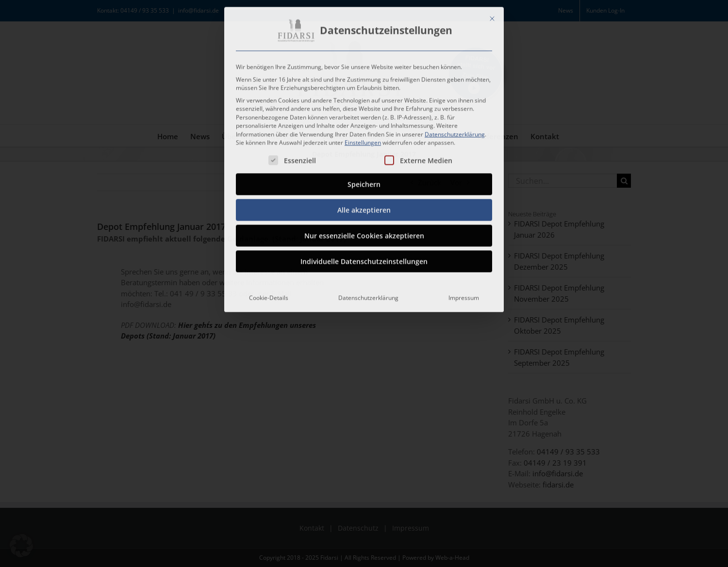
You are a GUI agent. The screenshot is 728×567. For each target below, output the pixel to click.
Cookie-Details (269, 295)
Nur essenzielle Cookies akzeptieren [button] (364, 233)
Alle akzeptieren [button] (364, 207)
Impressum (464, 295)
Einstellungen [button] (363, 140)
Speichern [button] (364, 182)
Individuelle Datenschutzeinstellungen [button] (364, 259)
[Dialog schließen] (492, 16)
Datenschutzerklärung (455, 132)
